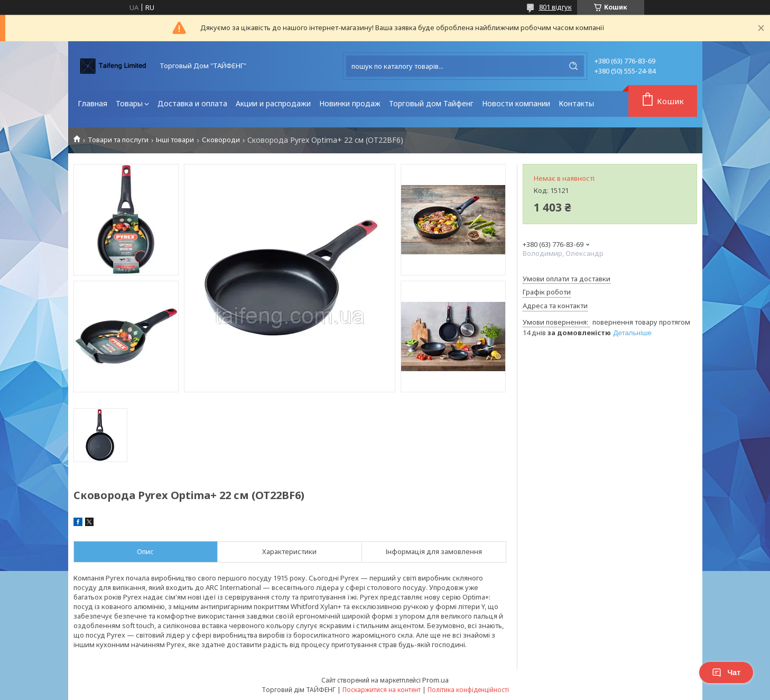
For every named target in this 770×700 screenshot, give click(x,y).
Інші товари (175, 140)
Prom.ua (435, 680)
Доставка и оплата (192, 103)
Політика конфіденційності (468, 690)
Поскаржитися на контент (382, 690)
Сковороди (221, 140)
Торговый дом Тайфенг (431, 103)
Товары (129, 103)
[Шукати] (573, 66)
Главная (92, 103)
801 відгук (555, 7)
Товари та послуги (118, 140)
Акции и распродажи (273, 103)
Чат (726, 673)
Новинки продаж (350, 103)
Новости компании (516, 103)
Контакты (576, 103)
